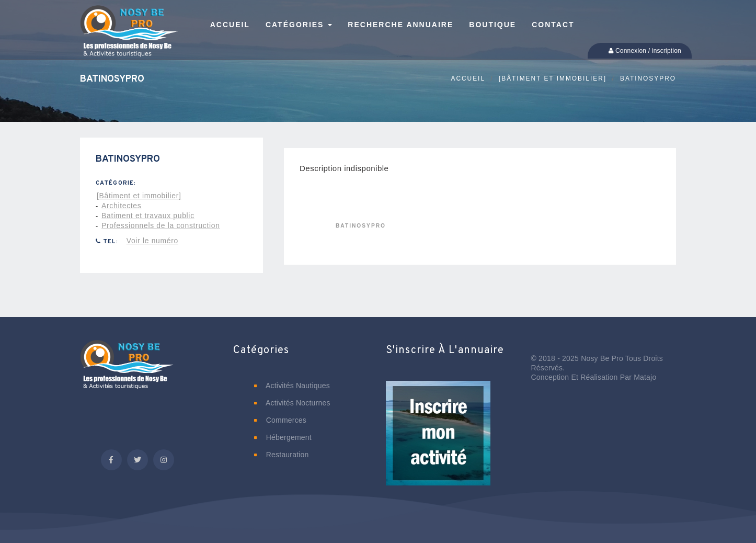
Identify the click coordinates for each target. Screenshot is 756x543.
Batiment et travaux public (148, 216)
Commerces (280, 420)
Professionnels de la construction (161, 225)
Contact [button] (553, 25)
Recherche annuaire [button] (400, 25)
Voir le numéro (152, 241)
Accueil (468, 78)
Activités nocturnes (292, 403)
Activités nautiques (292, 386)
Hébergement (283, 437)
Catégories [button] (299, 25)
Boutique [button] (492, 25)
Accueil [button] (230, 25)
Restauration (282, 455)
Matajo (645, 377)
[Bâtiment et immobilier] (553, 78)
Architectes (121, 206)
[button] (438, 440)
